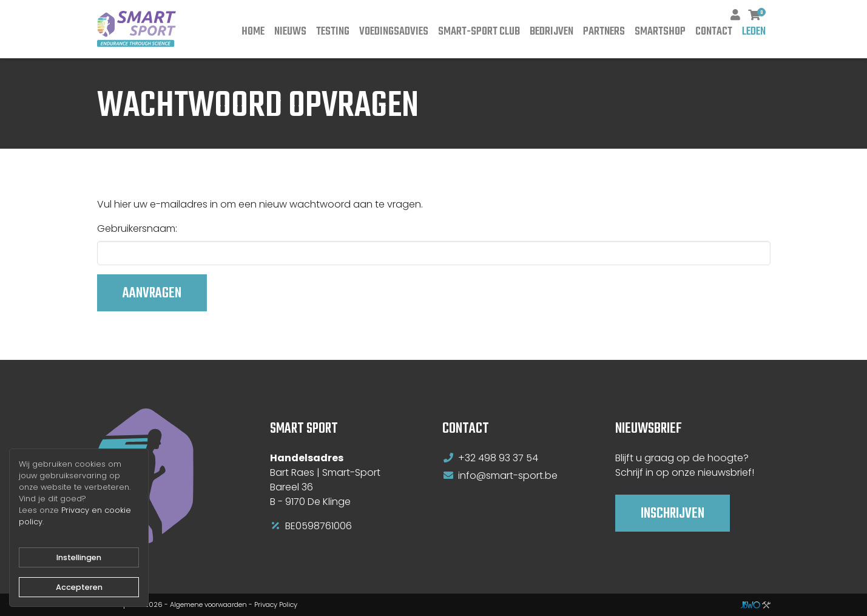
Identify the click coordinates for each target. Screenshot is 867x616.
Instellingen (79, 557)
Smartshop (660, 32)
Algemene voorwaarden (208, 604)
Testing (333, 32)
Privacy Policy (276, 604)
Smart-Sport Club (479, 32)
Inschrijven (673, 514)
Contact (714, 32)
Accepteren (79, 587)
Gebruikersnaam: (137, 228)
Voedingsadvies (394, 32)
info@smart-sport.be (508, 476)
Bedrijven (552, 32)
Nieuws (290, 32)
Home (253, 32)
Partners (604, 32)
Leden (754, 32)
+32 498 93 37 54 (498, 458)
